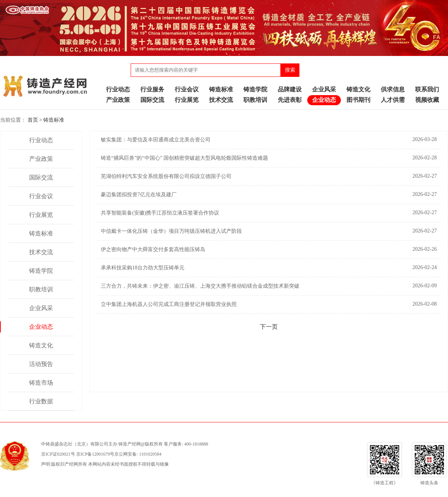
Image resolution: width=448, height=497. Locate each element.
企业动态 (324, 100)
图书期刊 (358, 100)
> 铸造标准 (52, 120)
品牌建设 (290, 89)
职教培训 (255, 100)
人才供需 (393, 100)
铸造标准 (221, 89)
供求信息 (393, 89)
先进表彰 (290, 100)
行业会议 (187, 89)
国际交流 (152, 100)
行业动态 (118, 89)
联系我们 (427, 89)
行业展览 (187, 100)
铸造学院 (255, 89)
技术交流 (221, 100)
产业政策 (118, 100)
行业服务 (152, 89)
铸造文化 (358, 89)
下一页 (269, 327)
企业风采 (324, 89)
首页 (33, 120)
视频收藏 (427, 100)
